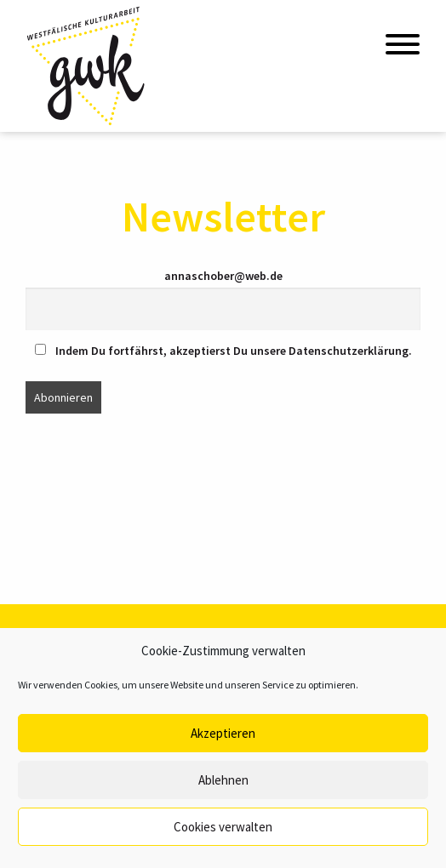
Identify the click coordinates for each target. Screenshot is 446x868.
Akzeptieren (223, 733)
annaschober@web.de (223, 276)
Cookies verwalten (223, 827)
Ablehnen (223, 780)
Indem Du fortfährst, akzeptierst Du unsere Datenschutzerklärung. (223, 351)
